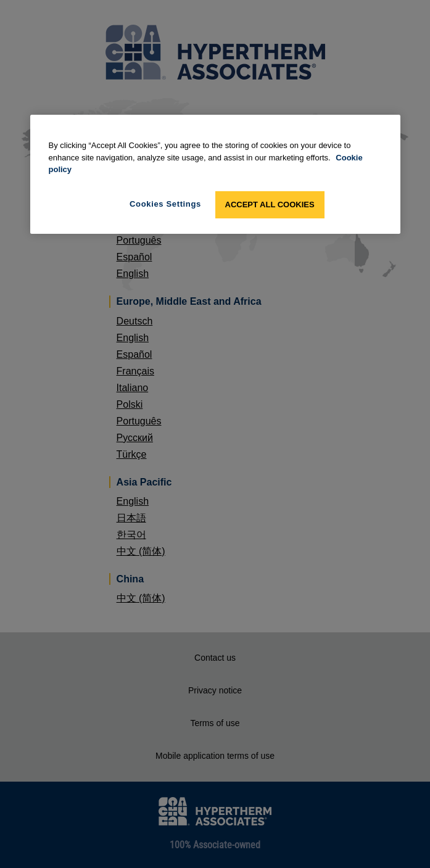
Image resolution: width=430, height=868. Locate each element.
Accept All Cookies (270, 205)
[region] (215, 174)
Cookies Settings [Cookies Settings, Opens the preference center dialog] (165, 204)
